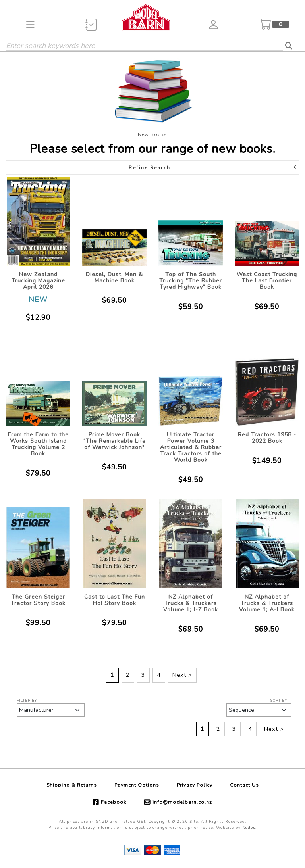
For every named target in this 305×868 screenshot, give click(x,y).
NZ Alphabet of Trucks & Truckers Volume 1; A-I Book (267, 603)
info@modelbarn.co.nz (182, 802)
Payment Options (137, 785)
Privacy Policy (195, 785)
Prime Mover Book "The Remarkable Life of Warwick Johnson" (115, 441)
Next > (182, 675)
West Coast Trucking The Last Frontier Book (267, 281)
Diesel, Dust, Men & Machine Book (114, 277)
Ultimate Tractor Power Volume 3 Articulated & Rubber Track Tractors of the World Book (191, 447)
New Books (152, 134)
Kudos (249, 828)
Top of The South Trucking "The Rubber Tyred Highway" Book (191, 281)
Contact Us (244, 785)
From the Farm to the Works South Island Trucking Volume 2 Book (38, 444)
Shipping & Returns (72, 785)
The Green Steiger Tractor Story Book (38, 600)
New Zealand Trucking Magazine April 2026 (38, 281)
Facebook (114, 802)
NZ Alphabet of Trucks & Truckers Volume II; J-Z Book (191, 603)
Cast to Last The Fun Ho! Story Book (115, 600)
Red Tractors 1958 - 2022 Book (267, 438)
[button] (30, 24)
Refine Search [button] (213, 168)
